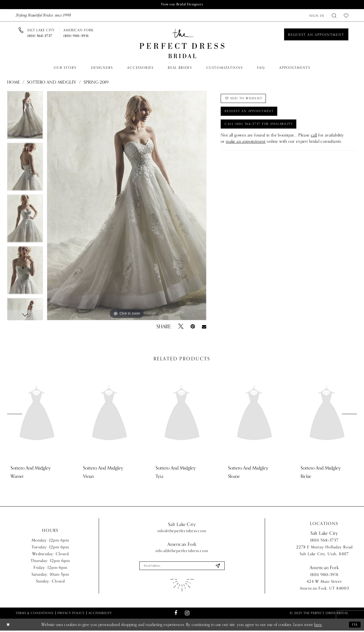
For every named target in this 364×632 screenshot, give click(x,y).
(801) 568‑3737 (324, 541)
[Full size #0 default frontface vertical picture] (127, 206)
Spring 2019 (96, 83)
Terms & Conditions (35, 614)
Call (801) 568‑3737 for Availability (264, 129)
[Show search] (334, 16)
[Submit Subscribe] (217, 567)
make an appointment (246, 147)
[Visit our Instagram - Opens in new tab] (187, 615)
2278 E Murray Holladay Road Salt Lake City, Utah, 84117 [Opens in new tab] (324, 552)
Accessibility (100, 614)
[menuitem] (317, 16)
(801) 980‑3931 (324, 576)
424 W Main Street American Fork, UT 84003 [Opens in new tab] (324, 586)
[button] (317, 16)
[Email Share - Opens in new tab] (204, 327)
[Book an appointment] (316, 35)
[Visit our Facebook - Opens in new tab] (176, 615)
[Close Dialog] (9, 626)
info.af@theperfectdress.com (182, 551)
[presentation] (37, 415)
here (318, 626)
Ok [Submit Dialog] (354, 626)
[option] (25, 117)
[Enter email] (182, 567)
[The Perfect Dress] (182, 44)
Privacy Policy (71, 614)
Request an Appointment (253, 114)
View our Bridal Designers (182, 5)
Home (14, 83)
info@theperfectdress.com (182, 531)
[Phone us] (41, 34)
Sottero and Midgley (52, 83)
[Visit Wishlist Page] (346, 16)
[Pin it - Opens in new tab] (193, 327)
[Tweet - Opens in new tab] (181, 327)
